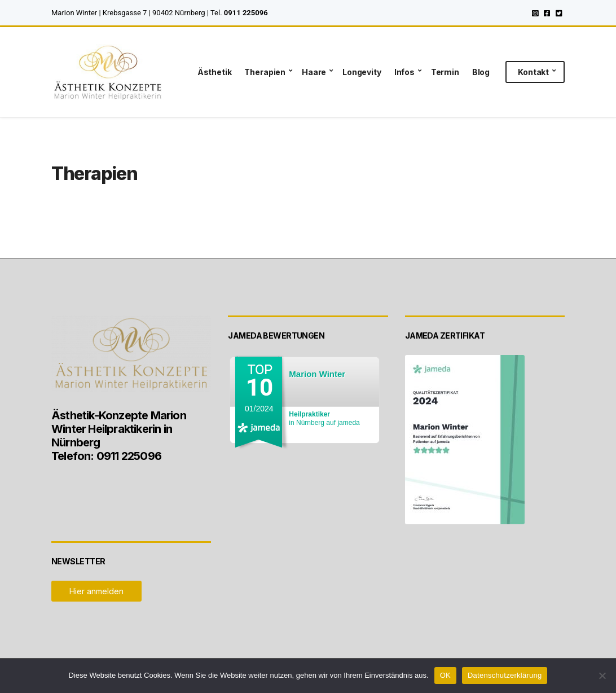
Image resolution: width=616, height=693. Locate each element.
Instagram (535, 13)
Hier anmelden (96, 591)
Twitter (559, 13)
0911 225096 (246, 13)
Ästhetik (215, 72)
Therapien (265, 72)
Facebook (547, 13)
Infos (404, 72)
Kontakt (533, 72)
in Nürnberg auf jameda (324, 418)
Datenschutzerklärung (505, 675)
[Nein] (602, 676)
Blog (481, 72)
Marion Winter (317, 374)
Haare (314, 72)
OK (445, 675)
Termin (445, 72)
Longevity (362, 72)
